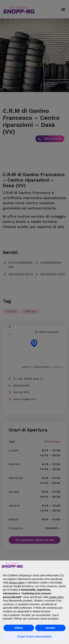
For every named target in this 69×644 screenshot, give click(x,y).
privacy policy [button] (17, 583)
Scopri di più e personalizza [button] (34, 636)
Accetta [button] (50, 628)
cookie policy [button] (56, 597)
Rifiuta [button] (19, 628)
